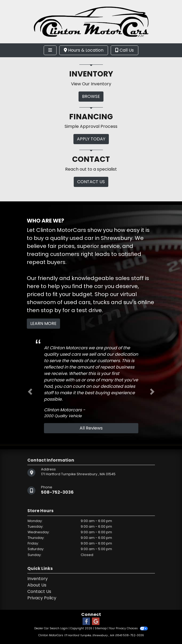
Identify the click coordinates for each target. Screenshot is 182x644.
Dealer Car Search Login (51, 628)
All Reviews (91, 428)
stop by (51, 310)
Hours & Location (84, 50)
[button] (30, 392)
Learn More (43, 323)
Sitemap (101, 628)
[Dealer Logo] (91, 21)
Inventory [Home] (38, 579)
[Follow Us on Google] (96, 622)
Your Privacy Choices (128, 628)
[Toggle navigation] (50, 50)
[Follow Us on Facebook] (86, 622)
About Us (37, 585)
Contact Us (39, 591)
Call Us (125, 50)
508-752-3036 (57, 492)
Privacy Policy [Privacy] (42, 598)
